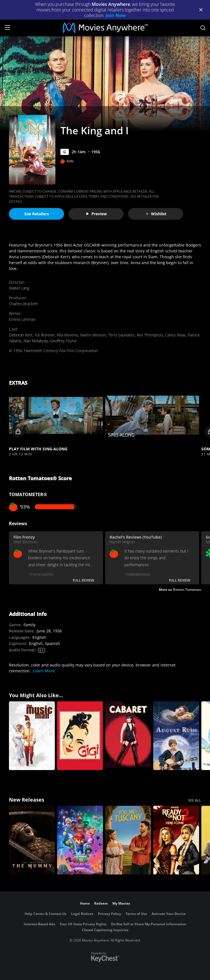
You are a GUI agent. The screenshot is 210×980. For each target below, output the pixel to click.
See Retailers (37, 214)
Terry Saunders (121, 335)
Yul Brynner (45, 335)
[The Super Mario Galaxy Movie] (80, 840)
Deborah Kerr (21, 335)
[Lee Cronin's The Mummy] (32, 840)
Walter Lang (19, 288)
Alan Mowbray (36, 341)
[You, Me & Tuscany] (128, 840)
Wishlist (156, 214)
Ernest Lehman (22, 319)
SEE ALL (195, 800)
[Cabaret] (128, 736)
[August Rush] (176, 736)
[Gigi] (80, 736)
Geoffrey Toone (63, 341)
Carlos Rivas (175, 335)
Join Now (116, 15)
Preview (96, 214)
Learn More (44, 671)
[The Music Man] (32, 736)
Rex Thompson (150, 335)
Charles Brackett (23, 304)
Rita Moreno (67, 335)
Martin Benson (93, 335)
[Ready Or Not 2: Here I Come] (176, 840)
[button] (56, 415)
